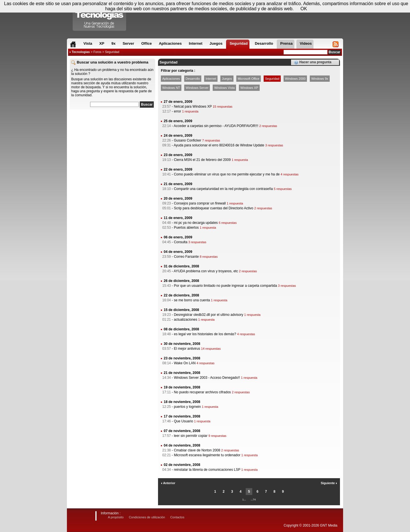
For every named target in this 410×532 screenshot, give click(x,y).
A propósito (116, 517)
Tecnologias (81, 52)
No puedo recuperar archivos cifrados (202, 392)
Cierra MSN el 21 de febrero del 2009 (202, 160)
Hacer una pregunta (313, 62)
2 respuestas (268, 126)
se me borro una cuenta (192, 300)
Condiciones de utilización (147, 517)
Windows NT (171, 88)
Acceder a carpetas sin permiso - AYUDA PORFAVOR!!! (216, 126)
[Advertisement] (112, 148)
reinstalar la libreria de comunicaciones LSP (207, 470)
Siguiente (329, 483)
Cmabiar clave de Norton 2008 (197, 450)
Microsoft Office (249, 79)
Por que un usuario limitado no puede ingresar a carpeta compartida (225, 286)
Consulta (181, 242)
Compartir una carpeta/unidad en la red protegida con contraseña (224, 189)
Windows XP (249, 88)
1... (244, 500)
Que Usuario (184, 421)
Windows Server (197, 88)
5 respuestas (283, 189)
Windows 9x (320, 79)
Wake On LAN (185, 363)
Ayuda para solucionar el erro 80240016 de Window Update (219, 145)
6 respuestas (228, 223)
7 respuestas (211, 140)
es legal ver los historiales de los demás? (205, 334)
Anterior (168, 483)
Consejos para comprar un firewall (200, 203)
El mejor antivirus (187, 349)
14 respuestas (211, 349)
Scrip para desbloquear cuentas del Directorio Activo (214, 208)
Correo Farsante (186, 257)
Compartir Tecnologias (100, 17)
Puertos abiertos (186, 228)
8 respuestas (209, 257)
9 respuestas (217, 436)
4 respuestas (290, 174)
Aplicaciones (171, 79)
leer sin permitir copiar (191, 436)
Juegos (227, 79)
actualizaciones (186, 320)
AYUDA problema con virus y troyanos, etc (206, 271)
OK (304, 9)
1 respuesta (190, 111)
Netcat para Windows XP (193, 107)
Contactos (177, 517)
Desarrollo (193, 79)
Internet (211, 79)
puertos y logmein (187, 407)
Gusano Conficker (188, 140)
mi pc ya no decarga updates (196, 223)
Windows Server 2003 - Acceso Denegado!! (207, 378)
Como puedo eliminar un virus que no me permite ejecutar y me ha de (227, 174)
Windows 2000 (295, 79)
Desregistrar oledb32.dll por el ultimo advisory (209, 315)
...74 (253, 500)
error (178, 111)
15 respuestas (223, 107)
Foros (97, 52)
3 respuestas (274, 145)
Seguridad (272, 79)
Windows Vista (224, 88)
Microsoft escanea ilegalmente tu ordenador (207, 455)
